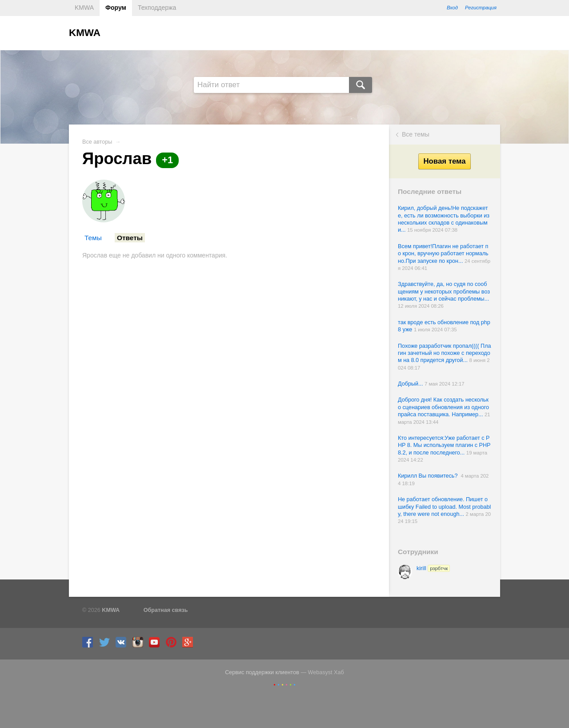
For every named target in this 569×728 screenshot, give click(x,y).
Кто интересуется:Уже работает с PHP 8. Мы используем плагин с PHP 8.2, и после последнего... (444, 445)
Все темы (416, 134)
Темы (93, 238)
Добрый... (411, 384)
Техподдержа (157, 8)
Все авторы (97, 142)
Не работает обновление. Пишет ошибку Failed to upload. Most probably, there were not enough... (444, 507)
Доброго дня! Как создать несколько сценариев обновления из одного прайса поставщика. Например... (443, 407)
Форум (116, 8)
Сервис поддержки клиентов (262, 672)
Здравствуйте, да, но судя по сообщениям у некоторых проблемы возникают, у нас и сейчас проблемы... (444, 292)
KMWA (84, 8)
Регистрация (481, 8)
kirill (433, 568)
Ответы (130, 238)
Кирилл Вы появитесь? (429, 476)
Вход (452, 8)
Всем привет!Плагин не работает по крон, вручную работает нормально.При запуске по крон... (443, 254)
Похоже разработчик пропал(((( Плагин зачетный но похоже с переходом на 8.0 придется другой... (445, 353)
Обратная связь (166, 610)
